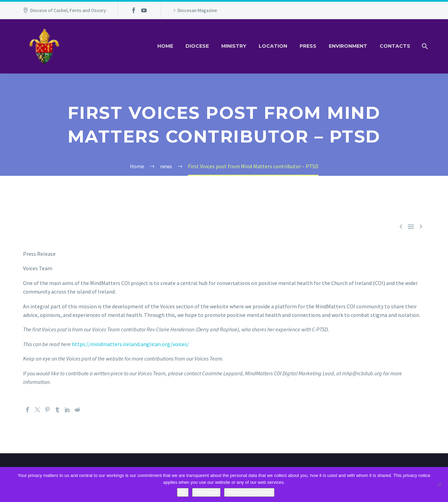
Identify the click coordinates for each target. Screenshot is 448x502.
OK (183, 492)
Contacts (395, 46)
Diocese (197, 46)
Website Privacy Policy (249, 492)
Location (273, 46)
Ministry (234, 46)
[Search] (424, 46)
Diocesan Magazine (197, 10)
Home (165, 46)
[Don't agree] (439, 484)
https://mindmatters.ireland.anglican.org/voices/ (130, 344)
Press (308, 46)
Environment (348, 46)
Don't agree (206, 492)
